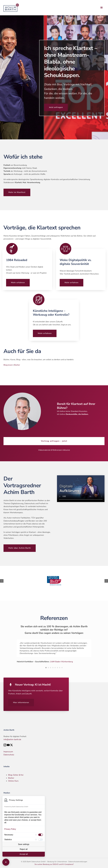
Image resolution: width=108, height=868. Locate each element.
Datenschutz (9, 755)
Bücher (17, 365)
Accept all (24, 854)
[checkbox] (41, 835)
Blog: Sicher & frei (16, 775)
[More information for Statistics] (36, 840)
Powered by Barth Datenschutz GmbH (16, 807)
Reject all (24, 849)
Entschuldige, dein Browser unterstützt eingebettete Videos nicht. (81, 489)
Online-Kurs (13, 781)
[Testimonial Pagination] (46, 668)
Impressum (8, 752)
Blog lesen (8, 365)
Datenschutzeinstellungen (78, 862)
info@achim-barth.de (12, 739)
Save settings (24, 844)
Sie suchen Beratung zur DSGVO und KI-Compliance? (54, 864)
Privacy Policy (10, 829)
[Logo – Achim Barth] (12, 4)
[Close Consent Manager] (6, 862)
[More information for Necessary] (36, 835)
